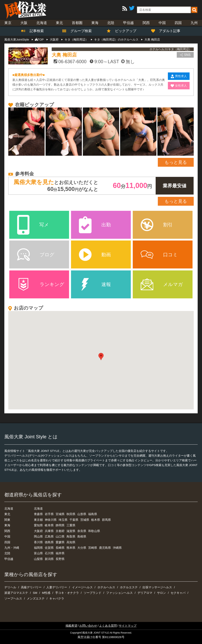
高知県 (71, 542)
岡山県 (38, 536)
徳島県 (49, 542)
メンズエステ (36, 598)
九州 (194, 23)
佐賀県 (49, 548)
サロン (161, 593)
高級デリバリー (31, 587)
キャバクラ (57, 598)
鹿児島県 (105, 548)
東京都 (38, 520)
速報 (95, 284)
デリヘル (10, 587)
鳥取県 (71, 536)
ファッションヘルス (119, 593)
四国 (178, 23)
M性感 (46, 593)
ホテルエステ (129, 587)
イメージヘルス (82, 587)
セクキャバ (178, 593)
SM (35, 593)
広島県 (49, 536)
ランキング (41, 284)
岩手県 (49, 514)
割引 (157, 225)
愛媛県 (60, 542)
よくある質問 (108, 626)
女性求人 (179, 86)
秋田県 (71, 514)
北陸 (111, 23)
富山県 (38, 553)
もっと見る (176, 162)
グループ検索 (79, 31)
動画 (95, 255)
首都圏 (77, 23)
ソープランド (93, 593)
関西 (146, 23)
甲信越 (128, 23)
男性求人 (179, 76)
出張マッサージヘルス (157, 587)
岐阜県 (49, 525)
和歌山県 (94, 531)
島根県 (82, 536)
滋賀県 (71, 531)
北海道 (42, 23)
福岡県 (38, 548)
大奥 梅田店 (64, 55)
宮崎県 (93, 548)
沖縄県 (117, 548)
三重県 (71, 525)
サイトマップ (128, 626)
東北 (59, 23)
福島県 (93, 514)
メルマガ (162, 284)
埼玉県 (63, 520)
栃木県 (96, 520)
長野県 (60, 559)
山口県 (60, 536)
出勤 (95, 225)
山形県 (82, 514)
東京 (8, 23)
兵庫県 (49, 531)
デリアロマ (145, 593)
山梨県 (38, 559)
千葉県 (74, 520)
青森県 (38, 514)
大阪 (24, 23)
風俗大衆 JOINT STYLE (96, 633)
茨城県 (85, 520)
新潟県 (49, 559)
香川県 (38, 542)
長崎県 (60, 548)
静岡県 (60, 525)
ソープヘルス (13, 598)
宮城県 (60, 514)
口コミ (159, 255)
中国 (162, 23)
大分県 (82, 548)
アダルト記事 (168, 31)
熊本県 (71, 548)
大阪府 (38, 531)
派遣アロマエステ (16, 593)
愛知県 (38, 525)
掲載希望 (71, 626)
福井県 (60, 553)
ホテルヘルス (106, 587)
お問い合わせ (88, 626)
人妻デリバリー (57, 587)
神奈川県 (51, 520)
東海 (95, 23)
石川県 (49, 553)
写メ (33, 225)
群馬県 (106, 520)
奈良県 (82, 531)
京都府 (60, 531)
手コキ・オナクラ (67, 593)
